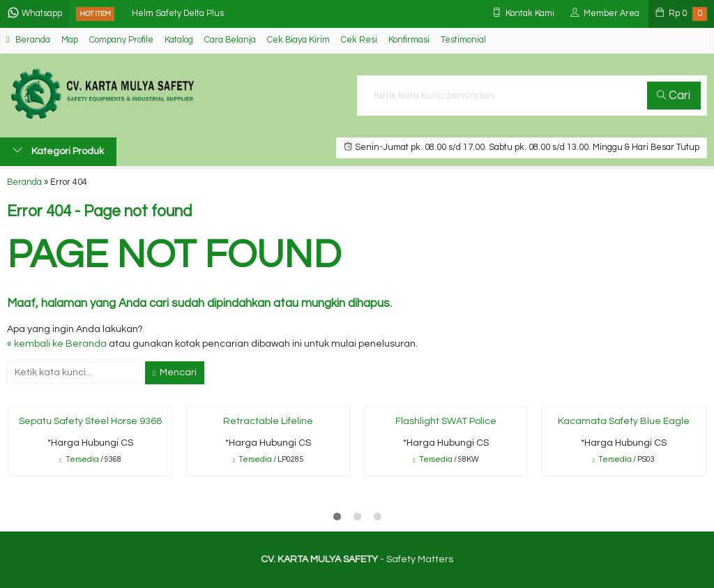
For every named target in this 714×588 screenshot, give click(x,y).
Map (70, 40)
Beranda (28, 40)
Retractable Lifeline (268, 421)
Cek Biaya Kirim (298, 40)
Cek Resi (359, 40)
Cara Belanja (230, 40)
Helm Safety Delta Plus (178, 14)
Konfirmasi (409, 40)
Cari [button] (674, 96)
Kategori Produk (58, 151)
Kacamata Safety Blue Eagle (624, 421)
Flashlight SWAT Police (446, 421)
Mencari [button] (175, 372)
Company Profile (121, 40)
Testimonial (463, 40)
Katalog (179, 40)
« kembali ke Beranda (57, 344)
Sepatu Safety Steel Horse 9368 (90, 421)
